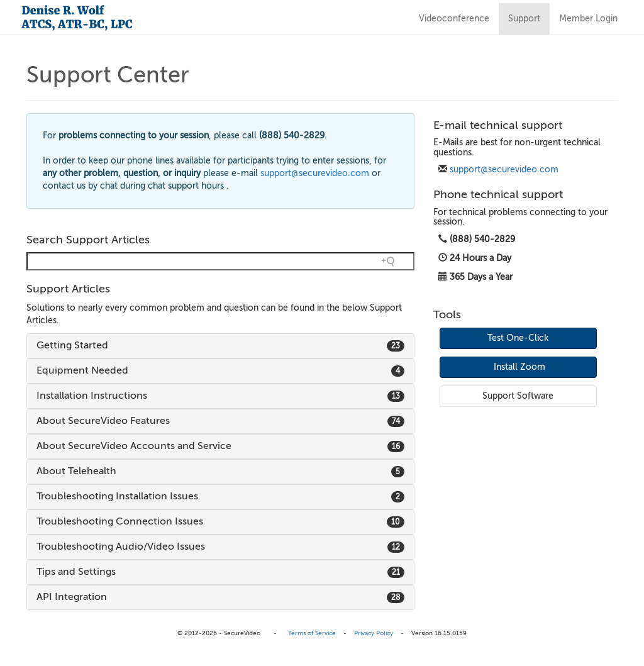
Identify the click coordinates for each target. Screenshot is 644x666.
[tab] (220, 346)
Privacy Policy (374, 633)
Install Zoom (519, 367)
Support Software (518, 396)
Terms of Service (312, 633)
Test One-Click (518, 338)
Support (524, 19)
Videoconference (454, 19)
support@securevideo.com (504, 169)
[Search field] (220, 261)
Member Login (588, 19)
